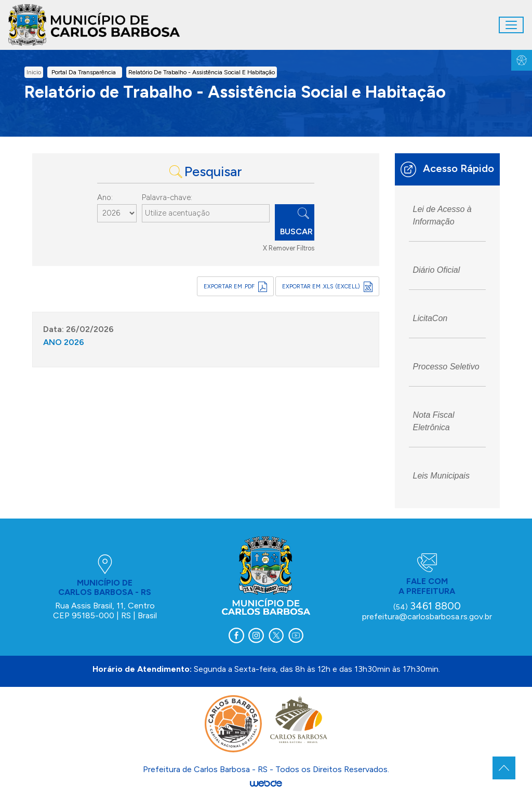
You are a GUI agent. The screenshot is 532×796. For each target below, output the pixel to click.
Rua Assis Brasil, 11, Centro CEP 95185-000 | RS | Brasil (105, 610)
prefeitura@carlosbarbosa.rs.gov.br (427, 616)
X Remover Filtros (289, 248)
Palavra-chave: (167, 197)
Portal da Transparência (84, 72)
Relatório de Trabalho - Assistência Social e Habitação (202, 72)
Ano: (105, 197)
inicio (34, 72)
